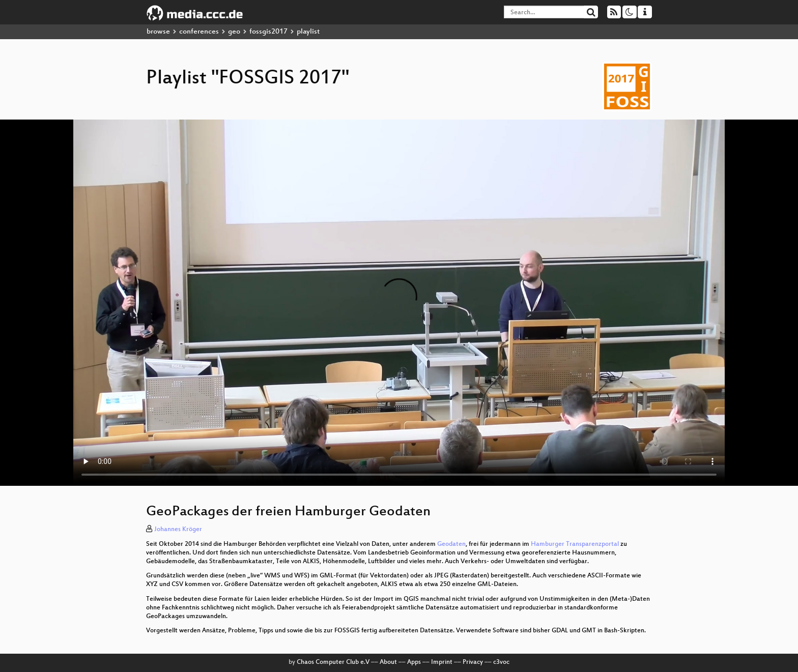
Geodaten (451, 544)
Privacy (473, 662)
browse (158, 32)
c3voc (501, 662)
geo (234, 32)
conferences (199, 32)
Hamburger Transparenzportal (575, 544)
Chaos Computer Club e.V (333, 662)
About (388, 662)
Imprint (442, 662)
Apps (414, 662)
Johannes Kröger (178, 530)
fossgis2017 (268, 32)
